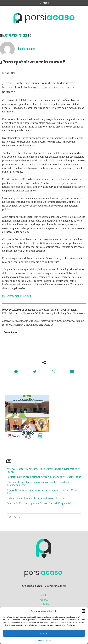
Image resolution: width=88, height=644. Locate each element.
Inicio (44, 595)
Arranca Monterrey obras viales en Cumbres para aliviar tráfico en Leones (43, 470)
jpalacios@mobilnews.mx (16, 296)
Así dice (23, 36)
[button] (84, 611)
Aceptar (44, 633)
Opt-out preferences (43, 640)
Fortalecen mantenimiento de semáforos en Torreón (36, 498)
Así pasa (44, 600)
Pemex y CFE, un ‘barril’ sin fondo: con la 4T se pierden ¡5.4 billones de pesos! (39, 483)
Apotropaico (10, 36)
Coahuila (44, 604)
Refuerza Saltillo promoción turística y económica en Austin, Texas (44, 477)
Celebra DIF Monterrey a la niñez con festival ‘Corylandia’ (39, 503)
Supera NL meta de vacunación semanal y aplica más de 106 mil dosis (42, 492)
